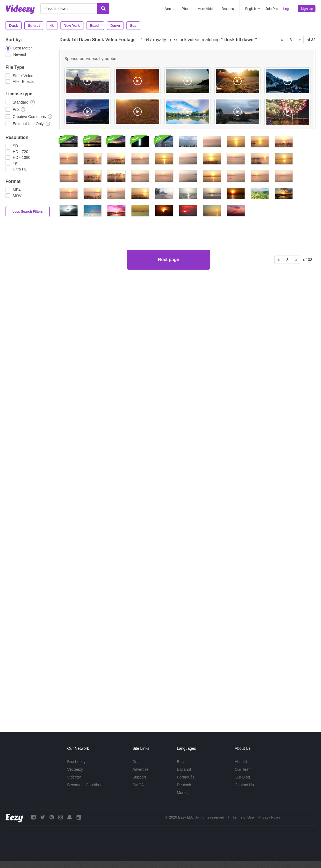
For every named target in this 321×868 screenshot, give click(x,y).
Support (139, 777)
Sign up (307, 9)
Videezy (74, 777)
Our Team (243, 769)
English (183, 762)
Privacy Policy (269, 817)
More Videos (207, 9)
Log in (288, 9)
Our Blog (242, 777)
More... (183, 793)
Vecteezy (75, 769)
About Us (243, 762)
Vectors (171, 9)
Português (186, 777)
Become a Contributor (86, 785)
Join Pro (272, 9)
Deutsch (184, 785)
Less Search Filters (28, 212)
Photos (187, 9)
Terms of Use (243, 817)
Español (184, 769)
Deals (137, 762)
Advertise (140, 769)
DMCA (138, 785)
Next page (169, 700)
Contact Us (244, 785)
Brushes (228, 9)
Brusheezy (76, 762)
